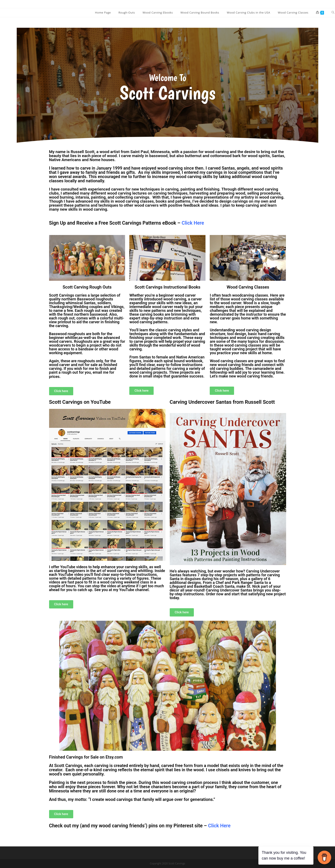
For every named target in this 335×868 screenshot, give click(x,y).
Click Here (219, 826)
